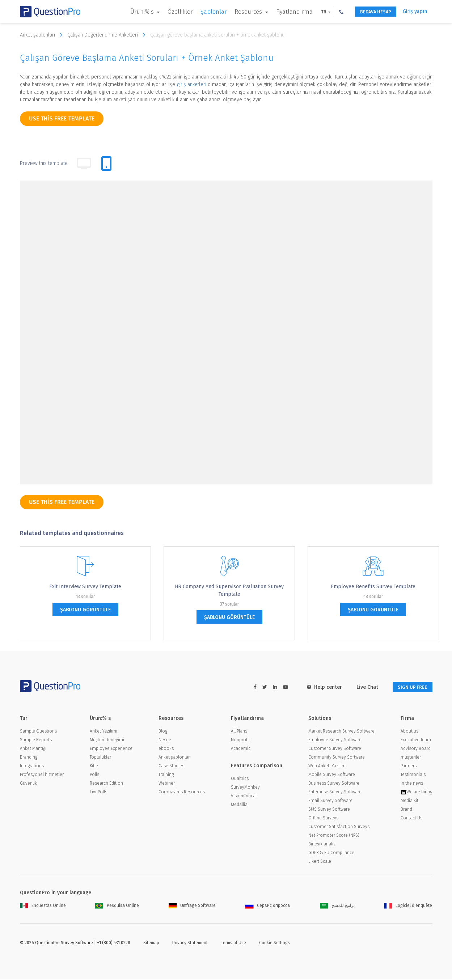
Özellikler (172, 12)
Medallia (239, 805)
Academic (241, 749)
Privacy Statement (190, 943)
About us (409, 732)
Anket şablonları (43, 35)
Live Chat (362, 687)
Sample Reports (36, 741)
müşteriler (411, 758)
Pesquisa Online (117, 906)
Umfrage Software (192, 906)
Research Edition (106, 784)
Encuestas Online (43, 906)
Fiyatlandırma (286, 12)
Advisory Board (416, 749)
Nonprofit (240, 741)
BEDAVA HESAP (371, 12)
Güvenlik (28, 784)
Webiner (167, 784)
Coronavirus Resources (182, 793)
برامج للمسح (337, 906)
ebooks (166, 749)
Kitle (94, 767)
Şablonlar (206, 12)
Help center (319, 687)
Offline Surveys (323, 819)
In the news (412, 784)
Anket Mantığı (33, 749)
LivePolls (98, 793)
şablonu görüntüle (85, 610)
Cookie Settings (274, 943)
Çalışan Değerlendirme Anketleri (108, 35)
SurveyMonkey (245, 788)
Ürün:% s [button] (135, 12)
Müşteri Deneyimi (107, 741)
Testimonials (413, 775)
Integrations (32, 767)
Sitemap (151, 943)
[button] (333, 12)
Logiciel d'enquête (408, 906)
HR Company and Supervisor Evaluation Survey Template (229, 590)
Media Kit (409, 801)
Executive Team (416, 741)
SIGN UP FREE (410, 687)
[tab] (106, 164)
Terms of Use (233, 943)
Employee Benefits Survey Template (373, 587)
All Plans (239, 732)
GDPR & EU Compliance (331, 853)
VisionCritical (244, 797)
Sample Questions (38, 732)
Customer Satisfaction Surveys (339, 827)
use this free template (62, 118)
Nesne (165, 741)
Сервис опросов (268, 906)
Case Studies (171, 767)
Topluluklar (100, 758)
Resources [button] (241, 12)
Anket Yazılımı (104, 732)
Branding (29, 758)
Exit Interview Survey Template (85, 587)
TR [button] (316, 12)
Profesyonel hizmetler (42, 775)
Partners (409, 767)
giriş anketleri (192, 84)
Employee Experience (111, 749)
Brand (406, 810)
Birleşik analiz (322, 845)
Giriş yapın (415, 11)
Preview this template (44, 163)
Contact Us (411, 819)
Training (166, 775)
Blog (163, 732)
